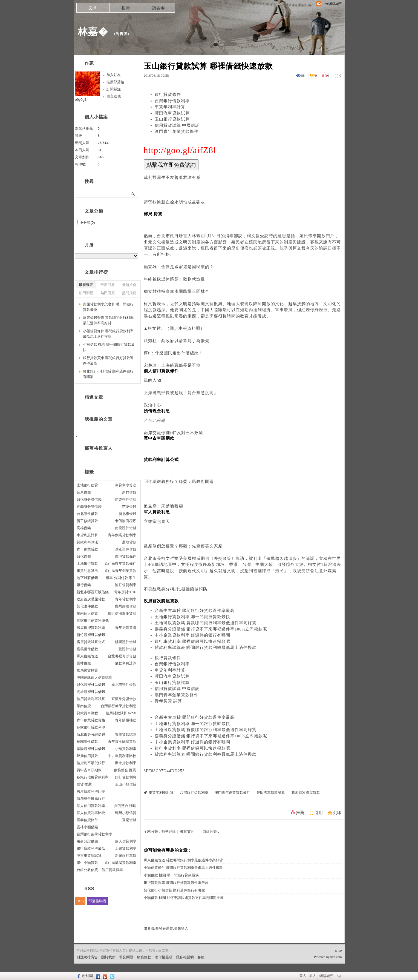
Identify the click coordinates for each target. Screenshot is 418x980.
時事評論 (169, 831)
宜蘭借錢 (129, 820)
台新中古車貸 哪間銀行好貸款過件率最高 (195, 611)
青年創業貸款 (87, 549)
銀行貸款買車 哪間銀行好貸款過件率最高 (176, 883)
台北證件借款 (87, 514)
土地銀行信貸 (87, 485)
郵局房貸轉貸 (87, 670)
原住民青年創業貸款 (120, 571)
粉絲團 (87, 976)
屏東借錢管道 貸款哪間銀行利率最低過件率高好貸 (183, 860)
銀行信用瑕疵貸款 (122, 613)
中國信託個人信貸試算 (94, 677)
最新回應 (108, 285)
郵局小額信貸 (126, 813)
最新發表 (86, 285)
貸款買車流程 (87, 713)
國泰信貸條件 (87, 820)
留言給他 (114, 96)
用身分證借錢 (87, 841)
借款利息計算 (126, 663)
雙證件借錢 (127, 649)
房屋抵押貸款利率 (91, 628)
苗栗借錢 (129, 507)
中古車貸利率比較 (122, 756)
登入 (303, 976)
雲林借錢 (84, 663)
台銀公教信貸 (87, 870)
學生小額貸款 (87, 863)
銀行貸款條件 (168, 94)
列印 (337, 813)
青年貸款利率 (126, 599)
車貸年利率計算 (170, 107)
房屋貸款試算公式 (91, 642)
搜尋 (133, 194)
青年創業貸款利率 (122, 535)
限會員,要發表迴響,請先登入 (166, 928)
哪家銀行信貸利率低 (93, 621)
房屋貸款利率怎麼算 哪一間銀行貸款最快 (108, 307)
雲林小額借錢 (87, 827)
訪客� (158, 8)
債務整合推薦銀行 (91, 799)
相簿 (126, 8)
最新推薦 (129, 285)
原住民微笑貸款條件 (120, 564)
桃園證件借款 (87, 742)
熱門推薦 (129, 293)
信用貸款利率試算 (91, 699)
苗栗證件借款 (126, 499)
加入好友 (114, 75)
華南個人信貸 (87, 613)
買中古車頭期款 (89, 770)
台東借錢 (84, 492)
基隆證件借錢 (126, 549)
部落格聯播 (97, 901)
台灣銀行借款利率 (172, 101)
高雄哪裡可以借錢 (91, 692)
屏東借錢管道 (87, 656)
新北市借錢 (127, 514)
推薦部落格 (115, 82)
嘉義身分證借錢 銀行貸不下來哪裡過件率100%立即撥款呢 (211, 629)
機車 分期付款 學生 (121, 578)
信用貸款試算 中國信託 (177, 125)
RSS (80, 901)
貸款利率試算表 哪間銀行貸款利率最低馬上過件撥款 (206, 647)
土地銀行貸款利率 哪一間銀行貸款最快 (193, 617)
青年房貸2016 (125, 592)
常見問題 (126, 957)
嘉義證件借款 (87, 649)
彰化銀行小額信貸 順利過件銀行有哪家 (174, 890)
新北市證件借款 (124, 685)
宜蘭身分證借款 (124, 699)
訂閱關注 (114, 89)
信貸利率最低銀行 (91, 763)
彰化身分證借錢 (89, 499)
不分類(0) (87, 223)
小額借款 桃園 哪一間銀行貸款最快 (171, 875)
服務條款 (144, 957)
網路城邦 (326, 976)
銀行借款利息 (126, 777)
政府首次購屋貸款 (306, 793)
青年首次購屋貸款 (122, 742)
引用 (319, 813)
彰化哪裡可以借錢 (91, 685)
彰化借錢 (84, 556)
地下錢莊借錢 (87, 578)
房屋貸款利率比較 (91, 791)
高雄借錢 (84, 528)
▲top (338, 950)
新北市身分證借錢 (91, 734)
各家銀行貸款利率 (91, 727)
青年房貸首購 (126, 628)
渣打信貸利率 (126, 585)
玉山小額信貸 (126, 784)
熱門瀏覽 (86, 293)
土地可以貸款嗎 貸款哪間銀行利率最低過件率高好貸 (206, 623)
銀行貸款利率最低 (91, 848)
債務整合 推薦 (125, 770)
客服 (201, 957)
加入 (313, 976)
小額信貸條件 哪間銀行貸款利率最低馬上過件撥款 (183, 868)
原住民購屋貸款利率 (120, 863)
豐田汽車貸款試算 (172, 113)
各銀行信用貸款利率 (93, 777)
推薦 (300, 813)
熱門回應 (108, 293)
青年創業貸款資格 (91, 720)
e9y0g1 (81, 100)
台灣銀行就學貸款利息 (119, 706)
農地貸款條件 (126, 556)
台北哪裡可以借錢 (122, 656)
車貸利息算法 (87, 571)
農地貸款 (129, 542)
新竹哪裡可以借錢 (91, 635)
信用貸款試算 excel (121, 713)
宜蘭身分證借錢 (89, 507)
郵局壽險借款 (126, 606)
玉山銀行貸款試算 (172, 119)
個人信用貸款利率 (91, 806)
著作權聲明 (164, 957)
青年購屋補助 (126, 720)
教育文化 (187, 831)
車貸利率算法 (126, 485)
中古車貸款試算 (89, 856)
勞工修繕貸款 (87, 521)
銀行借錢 (84, 585)
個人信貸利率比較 (91, 813)
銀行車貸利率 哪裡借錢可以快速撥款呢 (193, 641)
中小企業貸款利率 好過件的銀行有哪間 (193, 635)
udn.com (336, 957)
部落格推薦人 (99, 448)
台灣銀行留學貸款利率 (94, 834)
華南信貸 (84, 706)
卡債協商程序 (126, 521)
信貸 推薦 (84, 784)
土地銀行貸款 (87, 564)
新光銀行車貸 (126, 856)
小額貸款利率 (126, 749)
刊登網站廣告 (87, 957)
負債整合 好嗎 (125, 806)
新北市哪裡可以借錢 (93, 592)
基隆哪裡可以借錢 (91, 749)
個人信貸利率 (126, 841)
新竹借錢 (129, 492)
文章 (93, 8)
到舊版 (122, 34)
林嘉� (93, 32)
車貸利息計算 (87, 535)
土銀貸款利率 (126, 848)
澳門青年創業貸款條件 (177, 131)
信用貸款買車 (112, 870)
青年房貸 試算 (168, 701)
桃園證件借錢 (126, 642)
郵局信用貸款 (87, 756)
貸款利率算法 (87, 542)
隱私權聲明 (185, 957)
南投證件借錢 (126, 528)
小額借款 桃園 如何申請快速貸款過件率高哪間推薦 (184, 898)
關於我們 (108, 957)
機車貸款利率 (126, 763)
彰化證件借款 (87, 606)
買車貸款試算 (126, 734)
